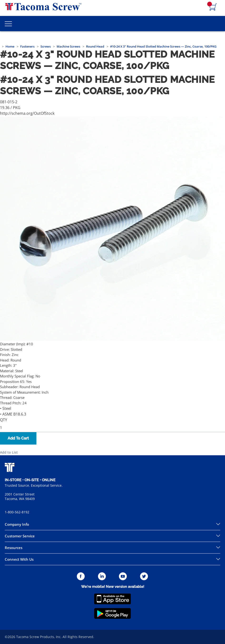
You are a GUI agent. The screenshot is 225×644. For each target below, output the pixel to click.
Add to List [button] (9, 452)
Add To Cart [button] (18, 438)
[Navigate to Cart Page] (213, 7)
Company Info (17, 524)
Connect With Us (19, 559)
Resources (14, 548)
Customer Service (20, 536)
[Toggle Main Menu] (8, 24)
